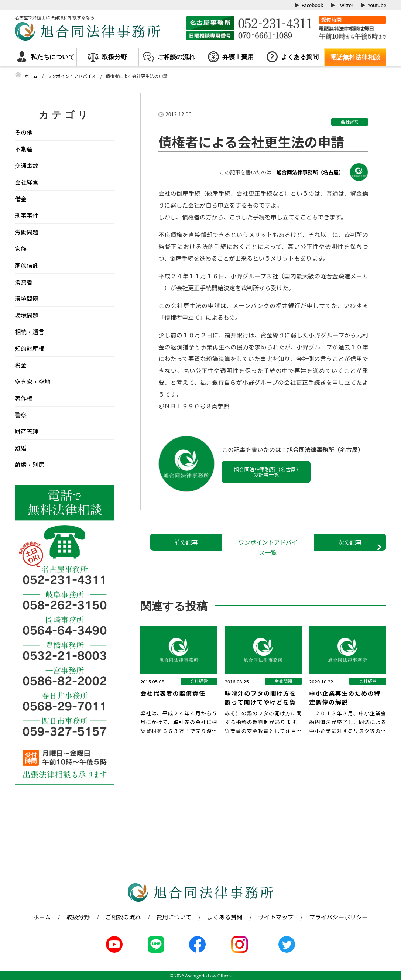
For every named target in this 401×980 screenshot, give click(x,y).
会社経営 (350, 122)
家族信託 (27, 265)
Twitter (345, 5)
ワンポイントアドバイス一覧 (268, 547)
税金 (21, 365)
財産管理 (27, 431)
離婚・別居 (30, 465)
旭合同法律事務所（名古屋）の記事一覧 (266, 472)
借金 (21, 199)
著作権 (24, 398)
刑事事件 (27, 215)
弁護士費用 (238, 57)
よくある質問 (300, 57)
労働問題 (27, 232)
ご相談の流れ (176, 57)
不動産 (24, 149)
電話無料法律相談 (355, 57)
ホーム (42, 917)
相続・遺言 (30, 332)
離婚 (21, 448)
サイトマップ (276, 917)
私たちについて (53, 57)
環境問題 (27, 298)
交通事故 (27, 165)
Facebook (312, 5)
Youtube (377, 5)
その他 (24, 132)
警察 (21, 415)
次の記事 (350, 542)
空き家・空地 (32, 381)
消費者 (24, 282)
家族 (21, 249)
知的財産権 (30, 348)
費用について (174, 917)
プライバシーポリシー (339, 917)
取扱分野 (114, 57)
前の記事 (186, 542)
